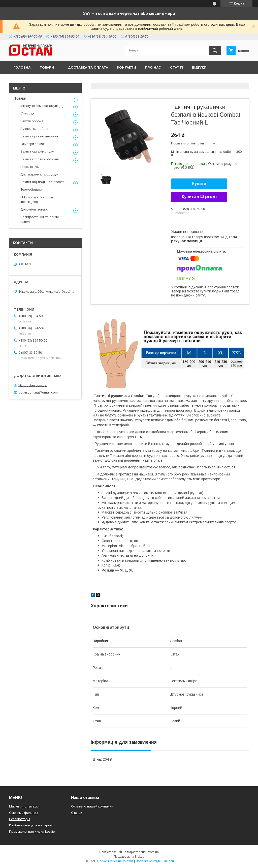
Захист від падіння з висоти (42, 182)
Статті (176, 67)
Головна (22, 67)
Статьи (77, 813)
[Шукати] (215, 50)
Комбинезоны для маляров (30, 825)
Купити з (199, 197)
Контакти (127, 67)
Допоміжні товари (35, 209)
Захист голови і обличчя (40, 159)
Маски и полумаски (24, 806)
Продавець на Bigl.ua (129, 857)
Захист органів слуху (37, 151)
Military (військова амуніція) (42, 106)
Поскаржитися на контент (115, 861)
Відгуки (199, 67)
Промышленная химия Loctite (32, 832)
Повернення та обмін (35, 81)
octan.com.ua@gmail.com (38, 392)
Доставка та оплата (88, 67)
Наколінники (30, 167)
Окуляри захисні (33, 144)
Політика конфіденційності (155, 861)
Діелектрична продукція (39, 174)
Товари (47, 67)
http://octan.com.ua (33, 385)
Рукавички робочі (34, 129)
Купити (199, 184)
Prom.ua (153, 852)
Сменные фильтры (24, 813)
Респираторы (20, 819)
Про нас (153, 67)
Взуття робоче (32, 121)
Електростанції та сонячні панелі (41, 219)
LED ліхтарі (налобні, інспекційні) (37, 200)
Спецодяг (28, 113)
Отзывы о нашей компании (92, 806)
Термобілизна (31, 189)
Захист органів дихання (39, 136)
